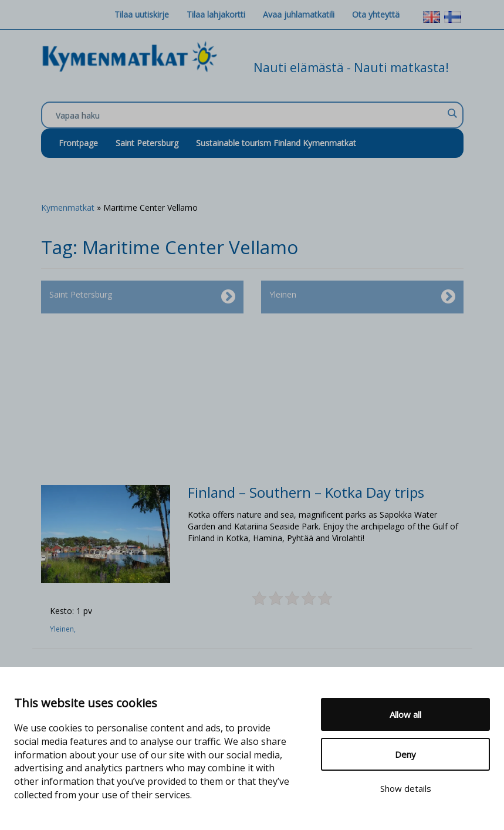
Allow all (405, 714)
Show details (406, 788)
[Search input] (249, 116)
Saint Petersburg (147, 143)
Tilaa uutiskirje (142, 14)
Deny (405, 754)
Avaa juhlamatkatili (299, 14)
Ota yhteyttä (376, 14)
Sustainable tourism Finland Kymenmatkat (276, 143)
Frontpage (78, 143)
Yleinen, (64, 629)
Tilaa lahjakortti (216, 14)
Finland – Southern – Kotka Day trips (306, 492)
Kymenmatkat (68, 207)
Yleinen (362, 297)
